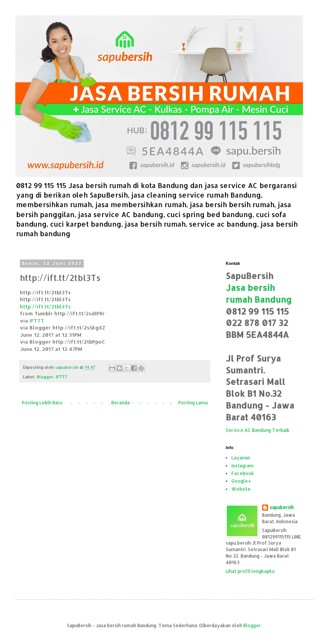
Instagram (243, 466)
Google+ (241, 481)
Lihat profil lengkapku (250, 571)
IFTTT (37, 320)
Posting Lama (193, 403)
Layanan (241, 458)
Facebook (243, 473)
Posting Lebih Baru (42, 403)
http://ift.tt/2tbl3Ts (45, 306)
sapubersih (282, 507)
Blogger (45, 377)
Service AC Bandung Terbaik (258, 430)
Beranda (121, 403)
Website (241, 489)
